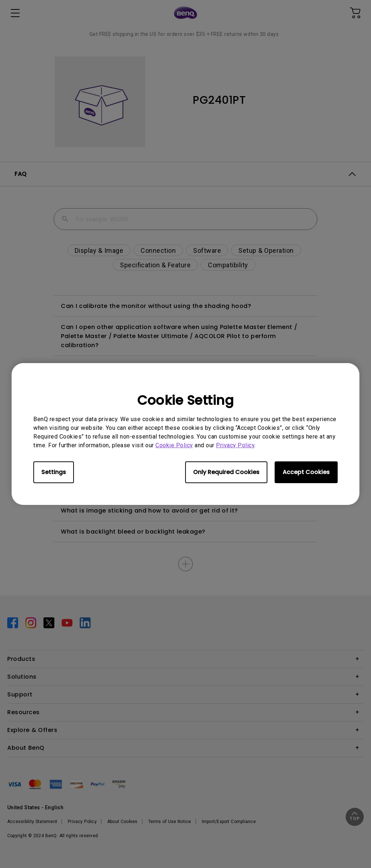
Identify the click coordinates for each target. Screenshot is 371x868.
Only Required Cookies (226, 472)
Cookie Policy (174, 445)
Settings (54, 472)
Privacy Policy (235, 445)
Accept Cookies (306, 472)
